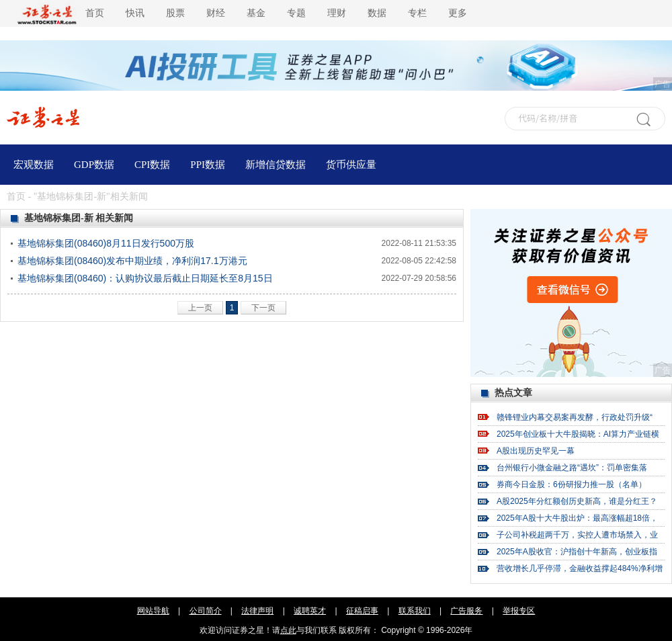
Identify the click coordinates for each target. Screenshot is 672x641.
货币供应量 (351, 165)
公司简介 (206, 611)
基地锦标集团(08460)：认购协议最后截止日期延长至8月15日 (145, 278)
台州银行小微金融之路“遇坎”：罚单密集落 (572, 468)
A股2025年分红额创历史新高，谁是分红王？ (577, 501)
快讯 (135, 13)
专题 (296, 13)
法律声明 (257, 611)
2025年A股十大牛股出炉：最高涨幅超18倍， (577, 518)
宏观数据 (34, 165)
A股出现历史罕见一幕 (536, 451)
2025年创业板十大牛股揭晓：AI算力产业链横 (578, 434)
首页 (95, 13)
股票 (175, 13)
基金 (256, 13)
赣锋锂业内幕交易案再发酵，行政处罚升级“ (575, 417)
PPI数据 (208, 165)
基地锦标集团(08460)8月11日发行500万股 (106, 243)
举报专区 (519, 611)
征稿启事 (362, 611)
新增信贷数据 (276, 165)
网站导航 (153, 611)
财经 (216, 13)
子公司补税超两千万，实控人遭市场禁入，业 (577, 535)
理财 (337, 13)
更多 (458, 13)
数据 (377, 13)
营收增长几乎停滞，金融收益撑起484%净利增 (580, 568)
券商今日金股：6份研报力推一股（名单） (572, 484)
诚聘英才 (310, 611)
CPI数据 (152, 165)
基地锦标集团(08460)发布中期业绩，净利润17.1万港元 (132, 261)
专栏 (417, 13)
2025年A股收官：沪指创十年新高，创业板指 (577, 552)
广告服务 (466, 611)
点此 (288, 630)
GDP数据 (94, 165)
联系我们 (415, 611)
